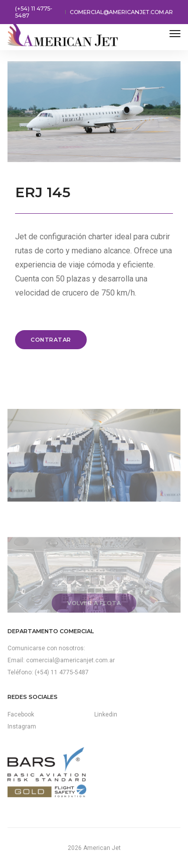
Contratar (51, 340)
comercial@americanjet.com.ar (121, 12)
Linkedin (106, 714)
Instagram (22, 727)
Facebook (21, 714)
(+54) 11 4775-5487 (34, 12)
